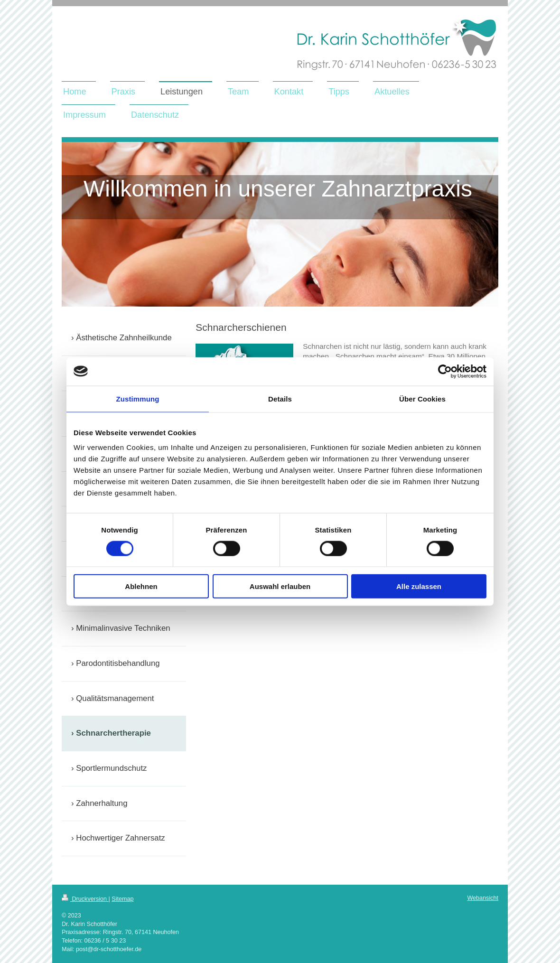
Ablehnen (141, 586)
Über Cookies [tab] (422, 398)
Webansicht (483, 898)
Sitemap (122, 899)
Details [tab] (280, 398)
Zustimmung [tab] (138, 398)
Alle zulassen (419, 586)
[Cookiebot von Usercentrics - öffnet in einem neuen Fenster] (445, 371)
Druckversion (85, 899)
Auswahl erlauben (280, 586)
